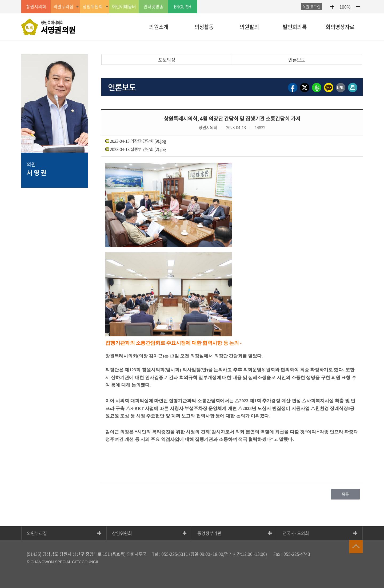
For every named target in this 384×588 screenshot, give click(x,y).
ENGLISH (183, 7)
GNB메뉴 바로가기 (192, 0)
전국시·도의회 (296, 533)
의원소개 (159, 27)
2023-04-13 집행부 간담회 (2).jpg (138, 149)
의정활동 (204, 27)
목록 (345, 494)
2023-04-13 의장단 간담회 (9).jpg (138, 141)
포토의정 (167, 60)
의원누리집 (37, 533)
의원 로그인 (311, 7)
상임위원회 (122, 533)
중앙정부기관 (209, 533)
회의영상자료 (340, 27)
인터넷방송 (153, 7)
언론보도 (297, 60)
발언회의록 (295, 27)
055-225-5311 (175, 554)
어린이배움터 (124, 7)
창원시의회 (36, 7)
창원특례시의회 (58, 27)
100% (345, 7)
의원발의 (249, 27)
